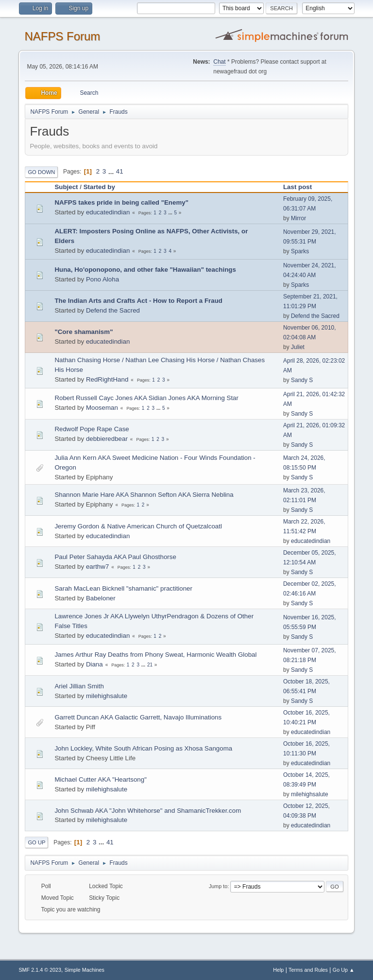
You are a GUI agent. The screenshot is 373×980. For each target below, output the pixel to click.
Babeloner (101, 598)
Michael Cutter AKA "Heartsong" (100, 779)
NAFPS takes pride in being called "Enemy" (121, 202)
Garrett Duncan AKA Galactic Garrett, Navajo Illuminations (138, 717)
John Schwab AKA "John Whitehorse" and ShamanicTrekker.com (148, 811)
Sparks (300, 251)
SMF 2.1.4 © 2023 (40, 970)
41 (120, 171)
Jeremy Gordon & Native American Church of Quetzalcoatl (138, 526)
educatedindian (108, 212)
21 (150, 665)
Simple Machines (85, 970)
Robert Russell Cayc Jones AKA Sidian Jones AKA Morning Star (146, 398)
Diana (94, 664)
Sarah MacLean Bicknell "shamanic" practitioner (123, 588)
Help (278, 970)
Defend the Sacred (113, 310)
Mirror (298, 218)
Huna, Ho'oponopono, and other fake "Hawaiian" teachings (145, 270)
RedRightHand (107, 379)
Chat (219, 62)
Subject (66, 187)
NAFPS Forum (62, 36)
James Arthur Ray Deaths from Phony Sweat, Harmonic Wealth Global (155, 655)
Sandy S (302, 380)
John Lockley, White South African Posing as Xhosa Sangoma (143, 748)
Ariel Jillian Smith (79, 686)
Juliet (298, 347)
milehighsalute (107, 696)
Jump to (218, 886)
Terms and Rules (308, 970)
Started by (99, 187)
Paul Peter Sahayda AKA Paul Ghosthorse (115, 557)
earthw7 (97, 567)
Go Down (41, 172)
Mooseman (102, 408)
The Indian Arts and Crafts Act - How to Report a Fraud (138, 301)
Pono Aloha (102, 279)
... (112, 171)
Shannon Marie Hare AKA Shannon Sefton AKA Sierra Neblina (144, 495)
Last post (302, 187)
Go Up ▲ (344, 970)
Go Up (36, 842)
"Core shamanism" (84, 332)
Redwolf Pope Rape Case (92, 429)
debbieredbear (107, 439)
